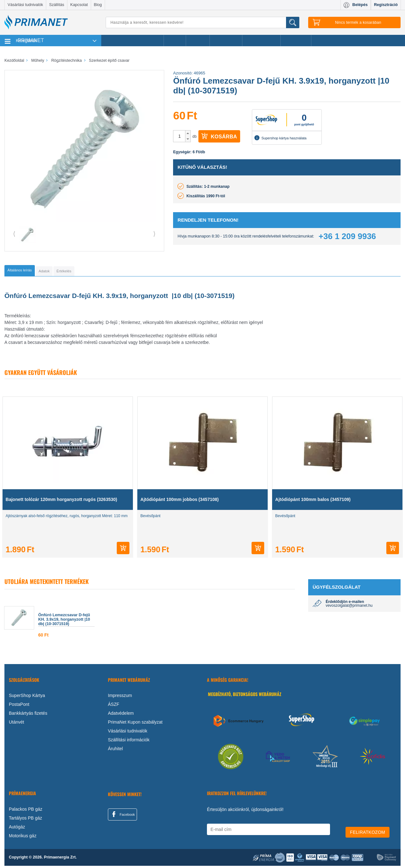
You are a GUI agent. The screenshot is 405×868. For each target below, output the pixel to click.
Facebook (122, 816)
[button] (188, 133)
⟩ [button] (154, 234)
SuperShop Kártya (27, 698)
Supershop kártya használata (280, 138)
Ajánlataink (296, 41)
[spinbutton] (179, 136)
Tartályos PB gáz (25, 820)
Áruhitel (115, 751)
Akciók (175, 41)
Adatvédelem (121, 715)
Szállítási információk (129, 742)
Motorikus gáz (23, 838)
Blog (98, 5)
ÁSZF (114, 706)
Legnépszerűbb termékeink (132, 41)
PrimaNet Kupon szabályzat (135, 724)
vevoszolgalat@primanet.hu (349, 608)
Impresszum (120, 698)
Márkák (198, 41)
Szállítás (57, 5)
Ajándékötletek (261, 41)
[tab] (30, 272)
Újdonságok (226, 41)
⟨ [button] (14, 234)
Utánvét (16, 724)
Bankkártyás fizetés (28, 715)
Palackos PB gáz (26, 811)
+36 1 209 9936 (347, 236)
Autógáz (17, 829)
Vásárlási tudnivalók (25, 5)
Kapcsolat (79, 5)
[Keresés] (202, 22)
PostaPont (19, 706)
